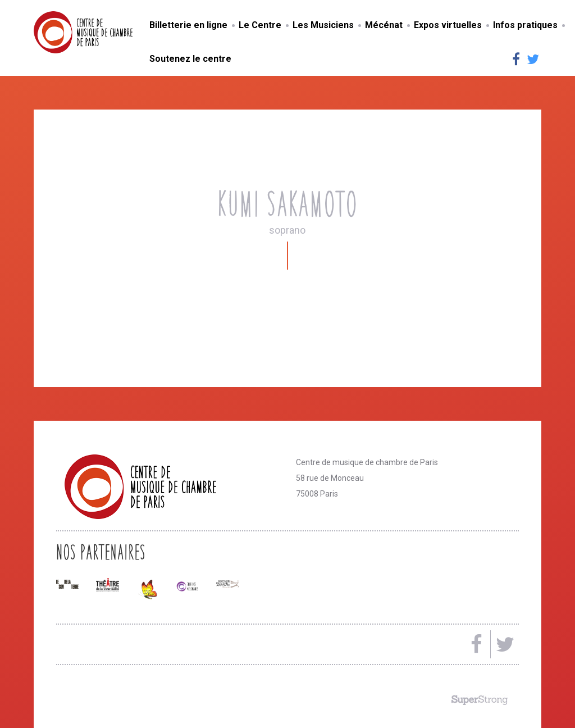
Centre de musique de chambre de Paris (109, 32)
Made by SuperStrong (480, 700)
